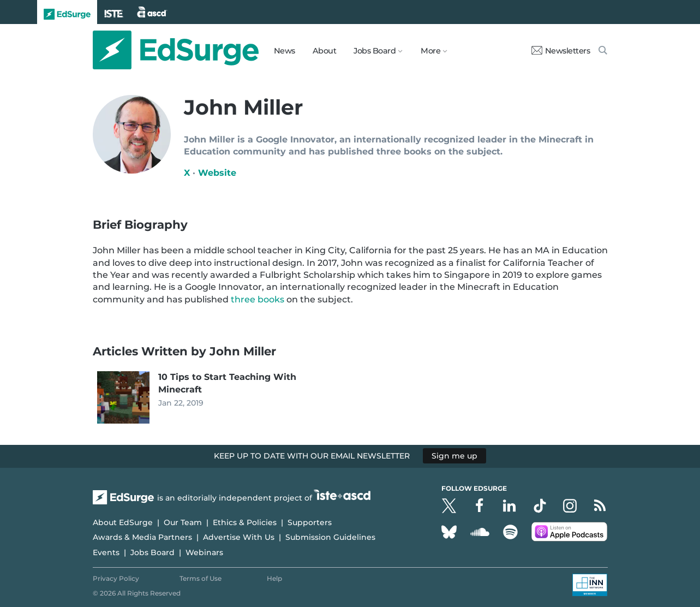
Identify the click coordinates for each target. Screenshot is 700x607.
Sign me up (454, 456)
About (325, 51)
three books (258, 299)
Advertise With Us (239, 537)
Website (217, 173)
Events (106, 552)
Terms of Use (201, 578)
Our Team (183, 522)
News (285, 51)
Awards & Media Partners (142, 537)
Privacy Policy (116, 578)
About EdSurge (123, 522)
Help (274, 578)
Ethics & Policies (245, 522)
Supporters (310, 522)
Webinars (204, 552)
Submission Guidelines (330, 537)
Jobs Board (152, 552)
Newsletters (561, 51)
